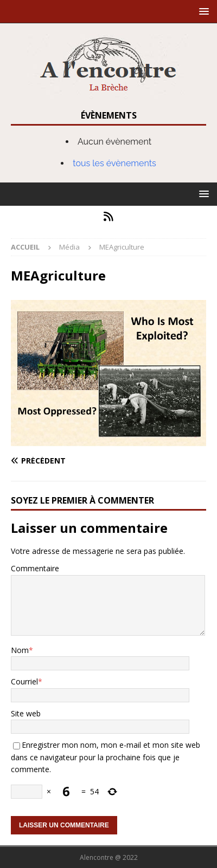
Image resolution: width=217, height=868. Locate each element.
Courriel (24, 681)
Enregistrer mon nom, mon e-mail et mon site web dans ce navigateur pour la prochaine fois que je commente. (106, 757)
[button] (202, 11)
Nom (20, 650)
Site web (26, 713)
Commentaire (35, 568)
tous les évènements (114, 163)
